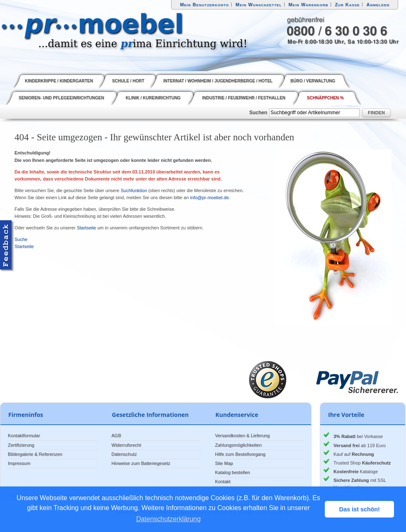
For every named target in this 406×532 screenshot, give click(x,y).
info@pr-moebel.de (210, 197)
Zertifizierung (21, 445)
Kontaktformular (24, 436)
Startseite (86, 228)
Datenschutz (124, 454)
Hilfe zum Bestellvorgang (240, 454)
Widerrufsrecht (126, 445)
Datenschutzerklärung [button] (169, 519)
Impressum (19, 463)
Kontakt (223, 481)
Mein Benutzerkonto (204, 5)
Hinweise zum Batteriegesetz (141, 463)
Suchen (258, 113)
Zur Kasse (347, 5)
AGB (116, 436)
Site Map (224, 463)
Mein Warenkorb (308, 5)
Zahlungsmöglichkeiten (238, 445)
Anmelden (378, 5)
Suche (21, 239)
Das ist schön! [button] (360, 509)
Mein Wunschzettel (259, 5)
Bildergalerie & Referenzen (35, 454)
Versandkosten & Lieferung (242, 436)
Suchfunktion (134, 190)
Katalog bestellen (232, 472)
